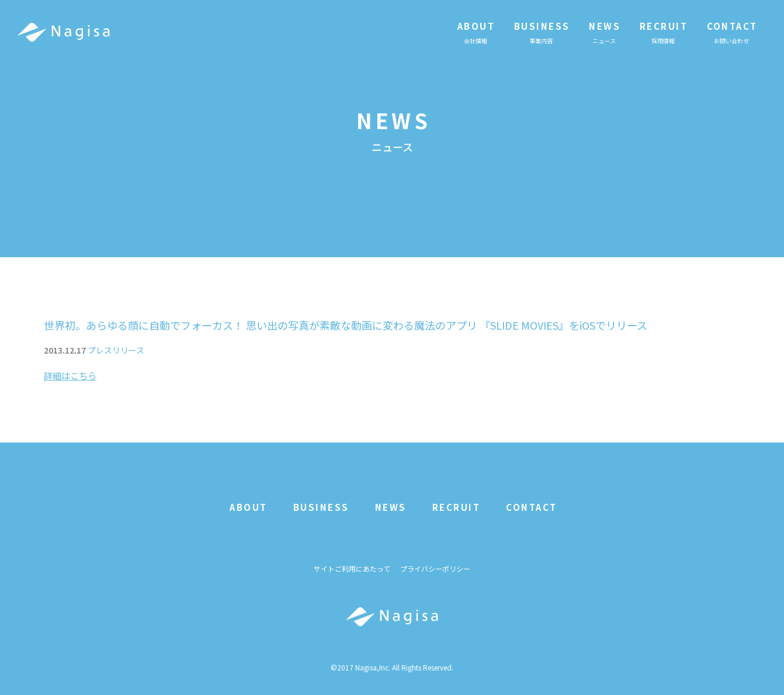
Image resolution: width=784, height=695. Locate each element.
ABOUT (249, 507)
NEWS (391, 507)
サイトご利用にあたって (352, 568)
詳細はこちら (70, 376)
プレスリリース (116, 350)
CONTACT (532, 507)
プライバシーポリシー (435, 568)
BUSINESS (321, 507)
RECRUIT (457, 507)
